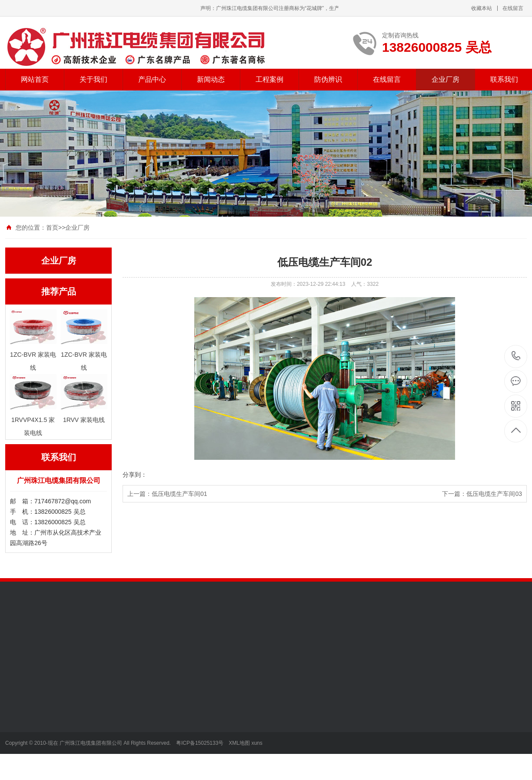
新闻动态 (211, 79)
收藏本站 (482, 8)
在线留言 (513, 8)
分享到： (135, 475)
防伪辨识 (328, 79)
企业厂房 (446, 79)
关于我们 (93, 79)
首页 (52, 228)
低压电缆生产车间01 (180, 494)
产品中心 (152, 79)
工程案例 (269, 79)
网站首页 (35, 79)
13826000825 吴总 (516, 357)
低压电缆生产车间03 (494, 494)
